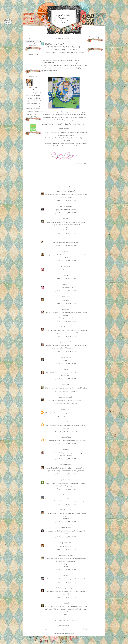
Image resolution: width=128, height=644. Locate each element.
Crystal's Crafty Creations (63, 17)
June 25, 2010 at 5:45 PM (66, 279)
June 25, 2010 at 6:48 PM (66, 351)
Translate (33, 46)
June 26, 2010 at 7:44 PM (66, 549)
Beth (64, 576)
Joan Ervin (64, 327)
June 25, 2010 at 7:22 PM (66, 364)
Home (64, 629)
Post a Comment (64, 626)
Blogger (98, 37)
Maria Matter (64, 510)
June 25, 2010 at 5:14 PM (66, 261)
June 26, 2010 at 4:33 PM (66, 522)
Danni (64, 239)
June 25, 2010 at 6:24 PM (66, 321)
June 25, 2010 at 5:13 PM (66, 246)
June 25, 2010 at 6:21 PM (66, 303)
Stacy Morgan (64, 543)
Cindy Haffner (64, 357)
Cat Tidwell (64, 437)
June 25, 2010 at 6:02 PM (66, 291)
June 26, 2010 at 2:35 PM (66, 474)
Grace (64, 603)
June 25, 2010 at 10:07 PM (66, 391)
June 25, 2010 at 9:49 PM (66, 379)
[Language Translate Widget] (33, 42)
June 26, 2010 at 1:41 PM (66, 444)
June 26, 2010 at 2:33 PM (66, 459)
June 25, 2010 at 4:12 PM (66, 200)
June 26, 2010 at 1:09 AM (66, 416)
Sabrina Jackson (64, 465)
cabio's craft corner (64, 555)
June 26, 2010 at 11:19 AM (66, 431)
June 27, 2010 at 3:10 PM (66, 582)
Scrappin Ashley (64, 397)
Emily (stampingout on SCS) (64, 588)
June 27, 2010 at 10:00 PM (66, 620)
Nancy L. (64, 297)
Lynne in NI (64, 480)
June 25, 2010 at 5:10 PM (66, 233)
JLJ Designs (64, 267)
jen (64, 284)
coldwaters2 (64, 219)
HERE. (47, 115)
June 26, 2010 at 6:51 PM (66, 537)
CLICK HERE (75, 47)
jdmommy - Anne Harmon (64, 191)
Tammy (64, 309)
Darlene (64, 450)
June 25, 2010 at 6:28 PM (66, 336)
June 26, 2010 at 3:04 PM (66, 489)
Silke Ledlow (64, 342)
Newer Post (44, 629)
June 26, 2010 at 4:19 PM (66, 504)
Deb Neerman (64, 206)
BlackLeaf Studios (64, 63)
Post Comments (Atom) (68, 634)
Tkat (64, 422)
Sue (64, 495)
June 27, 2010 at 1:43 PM (66, 570)
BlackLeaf (57, 120)
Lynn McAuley (64, 528)
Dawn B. (64, 385)
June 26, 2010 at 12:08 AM (66, 404)
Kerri (64, 370)
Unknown (64, 410)
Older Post (84, 629)
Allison (64, 251)
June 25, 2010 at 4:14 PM (66, 213)
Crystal (34, 88)
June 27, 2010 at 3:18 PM (66, 597)
